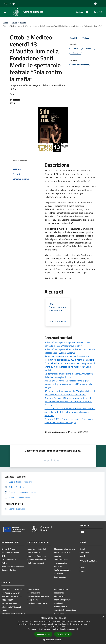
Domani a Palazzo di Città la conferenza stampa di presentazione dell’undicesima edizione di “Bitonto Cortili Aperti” (68, 402)
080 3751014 (7, 600)
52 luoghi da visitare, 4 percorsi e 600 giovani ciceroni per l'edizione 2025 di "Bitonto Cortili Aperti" (70, 393)
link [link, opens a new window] (77, 629)
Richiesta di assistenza (37, 603)
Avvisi (82, 556)
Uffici (4, 556)
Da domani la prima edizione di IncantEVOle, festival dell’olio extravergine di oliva (69, 375)
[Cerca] (101, 12)
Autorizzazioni (60, 577)
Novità (14, 23)
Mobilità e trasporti (36, 563)
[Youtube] (86, 12)
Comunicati (84, 553)
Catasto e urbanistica (37, 560)
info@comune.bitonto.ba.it (13, 614)
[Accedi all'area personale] (95, 4)
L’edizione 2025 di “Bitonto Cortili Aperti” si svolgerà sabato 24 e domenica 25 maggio (69, 421)
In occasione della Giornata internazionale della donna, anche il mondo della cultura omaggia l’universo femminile (70, 412)
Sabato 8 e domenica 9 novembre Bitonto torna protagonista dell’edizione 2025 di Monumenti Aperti (69, 358)
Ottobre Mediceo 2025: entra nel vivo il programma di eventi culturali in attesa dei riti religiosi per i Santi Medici (70, 367)
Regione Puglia (10, 3)
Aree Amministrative (10, 553)
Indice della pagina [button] (20, 161)
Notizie (23, 23)
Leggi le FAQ (33, 600)
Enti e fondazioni (9, 560)
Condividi (75, 38)
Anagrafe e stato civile (37, 549)
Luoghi (83, 571)
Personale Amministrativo (13, 566)
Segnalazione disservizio (38, 596)
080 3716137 (16, 596)
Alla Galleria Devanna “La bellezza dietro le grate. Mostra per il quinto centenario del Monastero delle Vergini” (68, 384)
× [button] (103, 617)
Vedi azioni (88, 38)
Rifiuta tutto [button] (63, 634)
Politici (4, 563)
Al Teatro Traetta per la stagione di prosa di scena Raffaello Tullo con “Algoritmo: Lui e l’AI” (67, 344)
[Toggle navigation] (5, 12)
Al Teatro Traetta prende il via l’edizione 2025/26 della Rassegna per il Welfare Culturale (70, 351)
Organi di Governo (9, 549)
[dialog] (53, 629)
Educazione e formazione (64, 549)
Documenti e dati (9, 570)
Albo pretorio (59, 596)
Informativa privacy (62, 600)
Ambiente (58, 566)
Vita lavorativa (34, 553)
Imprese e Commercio (37, 556)
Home (5, 23)
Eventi (82, 568)
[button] (53, 640)
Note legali (58, 603)
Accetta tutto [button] (43, 634)
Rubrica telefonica (9, 603)
